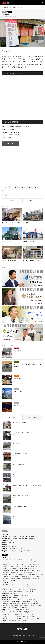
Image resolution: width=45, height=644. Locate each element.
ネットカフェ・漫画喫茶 (33, 577)
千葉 (6, 551)
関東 (3, 551)
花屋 (12, 570)
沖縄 (20, 538)
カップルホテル (13, 585)
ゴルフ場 (37, 574)
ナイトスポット (7, 616)
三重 (6, 547)
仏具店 (32, 566)
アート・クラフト (18, 560)
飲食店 (3, 614)
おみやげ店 (10, 560)
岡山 (13, 536)
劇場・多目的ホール (12, 589)
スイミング (6, 577)
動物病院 (12, 604)
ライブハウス (6, 579)
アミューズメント (17, 574)
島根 (16, 536)
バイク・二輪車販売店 (30, 564)
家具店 (5, 568)
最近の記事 (12, 417)
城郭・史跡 (15, 612)
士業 (19, 604)
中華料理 (28, 618)
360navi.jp (19, 642)
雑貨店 (41, 570)
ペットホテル (6, 602)
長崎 (30, 538)
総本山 (18, 597)
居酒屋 (9, 620)
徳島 (23, 536)
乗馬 (19, 579)
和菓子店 (40, 566)
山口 (9, 536)
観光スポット (5, 612)
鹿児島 (34, 538)
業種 (24, 636)
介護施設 (17, 610)
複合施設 (10, 581)
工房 (22, 604)
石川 (13, 543)
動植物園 (24, 579)
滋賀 (21, 549)
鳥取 (37, 536)
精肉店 (30, 568)
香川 (30, 536)
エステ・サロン (27, 560)
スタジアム (12, 577)
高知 (33, 536)
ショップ (4, 560)
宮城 (6, 545)
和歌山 (13, 549)
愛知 (13, 547)
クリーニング (16, 562)
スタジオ (34, 599)
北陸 (3, 543)
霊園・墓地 (25, 608)
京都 (6, 549)
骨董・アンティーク (24, 572)
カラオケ (24, 574)
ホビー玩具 (10, 566)
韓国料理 (24, 620)
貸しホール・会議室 (8, 591)
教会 (14, 597)
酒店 (25, 570)
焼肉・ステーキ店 (16, 620)
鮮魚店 (32, 572)
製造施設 (26, 606)
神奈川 (24, 551)
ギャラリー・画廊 (27, 599)
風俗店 (30, 608)
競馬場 (5, 581)
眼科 (15, 593)
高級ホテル (37, 587)
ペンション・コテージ (8, 587)
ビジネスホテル (30, 585)
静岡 (4, 12)
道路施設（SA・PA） (23, 591)
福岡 (26, 538)
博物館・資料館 (22, 589)
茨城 (31, 551)
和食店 (33, 618)
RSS (23, 633)
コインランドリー (24, 562)
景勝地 (25, 612)
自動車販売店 (6, 570)
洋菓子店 (14, 568)
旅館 (24, 587)
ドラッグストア (7, 564)
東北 (3, 545)
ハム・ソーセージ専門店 (17, 564)
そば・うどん (14, 614)
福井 (16, 543)
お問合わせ (34, 636)
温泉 (33, 579)
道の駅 (15, 591)
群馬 (28, 551)
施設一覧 (28, 636)
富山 (6, 543)
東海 (3, 547)
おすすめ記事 (33, 417)
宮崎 (16, 538)
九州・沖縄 (4, 538)
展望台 (21, 612)
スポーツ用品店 (34, 562)
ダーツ (18, 577)
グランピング (31, 574)
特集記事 (15, 636)
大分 (13, 538)
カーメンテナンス (7, 562)
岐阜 (10, 547)
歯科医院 (7, 593)
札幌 (11, 541)
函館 (7, 541)
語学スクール (33, 606)
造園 (16, 608)
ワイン (28, 566)
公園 (10, 612)
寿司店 (5, 620)
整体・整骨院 (36, 604)
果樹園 (17, 606)
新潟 (10, 543)
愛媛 (26, 536)
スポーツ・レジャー (6, 574)
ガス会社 (19, 599)
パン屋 (38, 564)
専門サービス (5, 599)
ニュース (9, 636)
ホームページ (10, 144)
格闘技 (29, 579)
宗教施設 (4, 597)
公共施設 (4, 589)
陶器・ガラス (35, 570)
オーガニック (35, 560)
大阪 (17, 549)
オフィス (4, 558)
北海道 (3, 541)
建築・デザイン (28, 604)
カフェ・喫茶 (31, 614)
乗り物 (23, 602)
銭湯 (14, 581)
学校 (3, 595)
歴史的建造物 (31, 612)
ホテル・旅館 (5, 585)
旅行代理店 (11, 606)
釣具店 (29, 570)
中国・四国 (4, 536)
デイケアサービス (9, 610)
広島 (20, 536)
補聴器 (21, 570)
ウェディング (12, 599)
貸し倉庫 (39, 606)
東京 (16, 551)
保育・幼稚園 (13, 595)
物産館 (19, 568)
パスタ (20, 616)
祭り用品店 (25, 568)
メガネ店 (16, 566)
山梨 (13, 551)
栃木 (20, 551)
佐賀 (9, 538)
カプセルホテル (22, 585)
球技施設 (40, 579)
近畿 (3, 549)
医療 (3, 593)
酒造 (20, 608)
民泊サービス (30, 587)
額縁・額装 (6, 572)
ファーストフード (7, 618)
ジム (42, 574)
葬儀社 (21, 606)
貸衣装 (5, 608)
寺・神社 (9, 597)
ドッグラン (23, 577)
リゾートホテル (18, 587)
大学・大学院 (20, 595)
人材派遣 (28, 602)
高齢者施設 (28, 610)
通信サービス (11, 608)
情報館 (35, 589)
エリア (20, 636)
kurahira (10, 195)
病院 (12, 593)
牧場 (36, 579)
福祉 (3, 610)
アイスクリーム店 (22, 614)
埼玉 (10, 551)
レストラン (22, 618)
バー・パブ (14, 616)
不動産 (19, 602)
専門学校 (27, 595)
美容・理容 (36, 568)
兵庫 (10, 549)
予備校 (7, 595)
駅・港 (31, 591)
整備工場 (5, 606)
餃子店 (17, 572)
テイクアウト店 (39, 614)
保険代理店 (6, 604)
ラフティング (14, 579)
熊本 (23, 538)
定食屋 (37, 618)
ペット (5, 566)
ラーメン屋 (15, 618)
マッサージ (13, 602)
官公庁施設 (29, 589)
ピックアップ (5, 534)
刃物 (36, 566)
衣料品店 (16, 570)
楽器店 (9, 568)
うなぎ (10, 12)
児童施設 (22, 610)
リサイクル (22, 566)
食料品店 (12, 572)
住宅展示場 (34, 602)
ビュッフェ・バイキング (28, 616)
